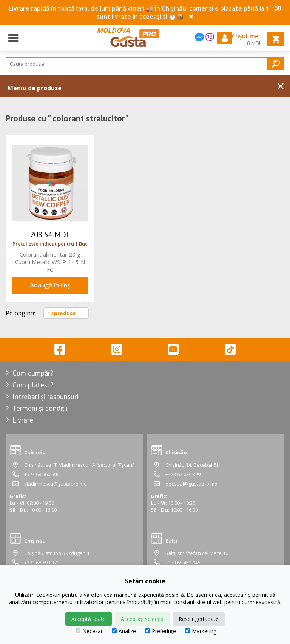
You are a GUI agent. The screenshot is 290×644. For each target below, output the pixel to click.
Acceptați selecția (142, 619)
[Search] (145, 64)
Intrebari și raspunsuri (45, 397)
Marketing (201, 631)
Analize (124, 631)
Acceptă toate (89, 619)
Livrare (23, 420)
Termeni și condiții (40, 408)
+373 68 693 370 (42, 563)
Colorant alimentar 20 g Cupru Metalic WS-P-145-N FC (50, 262)
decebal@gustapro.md (191, 484)
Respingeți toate (199, 619)
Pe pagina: (20, 313)
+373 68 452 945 (183, 563)
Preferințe (160, 631)
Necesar (89, 631)
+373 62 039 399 (183, 474)
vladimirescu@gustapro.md (56, 484)
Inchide (281, 86)
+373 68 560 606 (42, 474)
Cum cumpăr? (33, 373)
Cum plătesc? (33, 385)
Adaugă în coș (50, 285)
